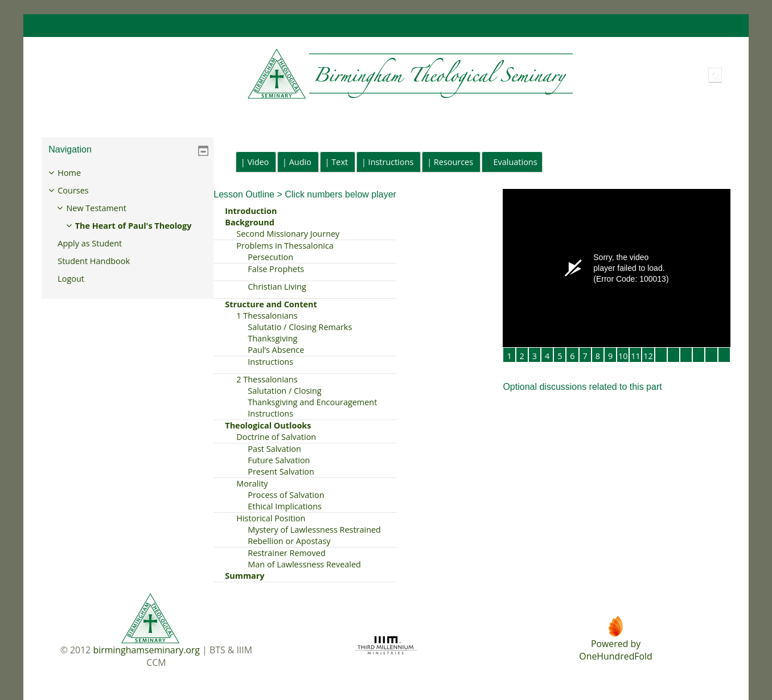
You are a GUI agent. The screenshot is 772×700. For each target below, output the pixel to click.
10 (623, 356)
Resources (453, 162)
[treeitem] (128, 234)
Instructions (391, 162)
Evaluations (516, 162)
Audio (300, 162)
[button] (715, 75)
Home (78, 173)
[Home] (309, 74)
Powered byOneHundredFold (615, 650)
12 (648, 356)
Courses (81, 190)
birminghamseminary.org (146, 650)
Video (258, 162)
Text (340, 162)
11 (636, 356)
